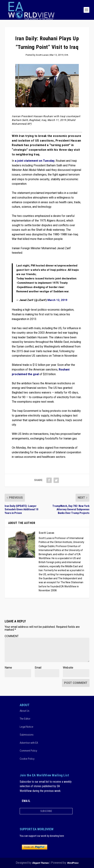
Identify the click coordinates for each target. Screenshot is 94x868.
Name (8, 668)
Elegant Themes (40, 863)
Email (38, 668)
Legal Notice (26, 727)
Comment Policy (28, 751)
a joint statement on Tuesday (35, 161)
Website (68, 668)
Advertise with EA (29, 743)
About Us (25, 711)
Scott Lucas (42, 55)
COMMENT (12, 636)
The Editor (25, 719)
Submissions (27, 735)
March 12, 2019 (57, 300)
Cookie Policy (27, 759)
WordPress (73, 863)
